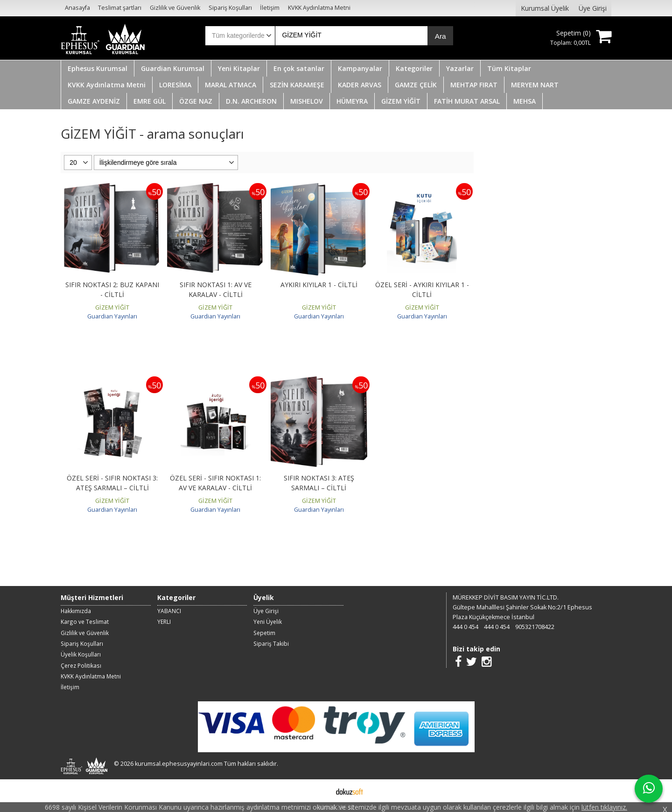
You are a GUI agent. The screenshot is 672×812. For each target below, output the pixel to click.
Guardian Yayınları (112, 316)
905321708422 (535, 627)
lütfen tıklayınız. (604, 807)
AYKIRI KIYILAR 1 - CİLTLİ (319, 285)
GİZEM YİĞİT (112, 307)
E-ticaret (321, 791)
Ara (441, 36)
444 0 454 (465, 627)
